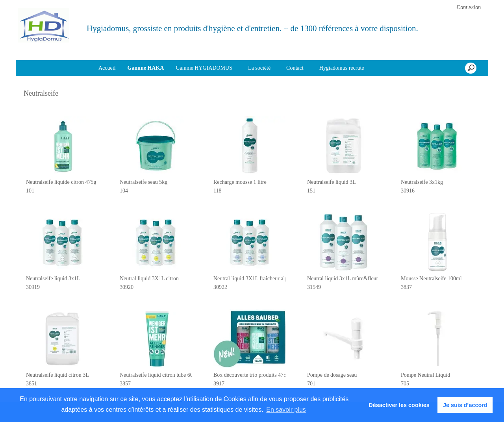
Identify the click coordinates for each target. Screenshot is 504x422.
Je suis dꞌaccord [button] (465, 405)
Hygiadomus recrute (342, 68)
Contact (295, 68)
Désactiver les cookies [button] (399, 405)
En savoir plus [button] (286, 410)
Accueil (107, 68)
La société (259, 68)
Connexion (468, 7)
